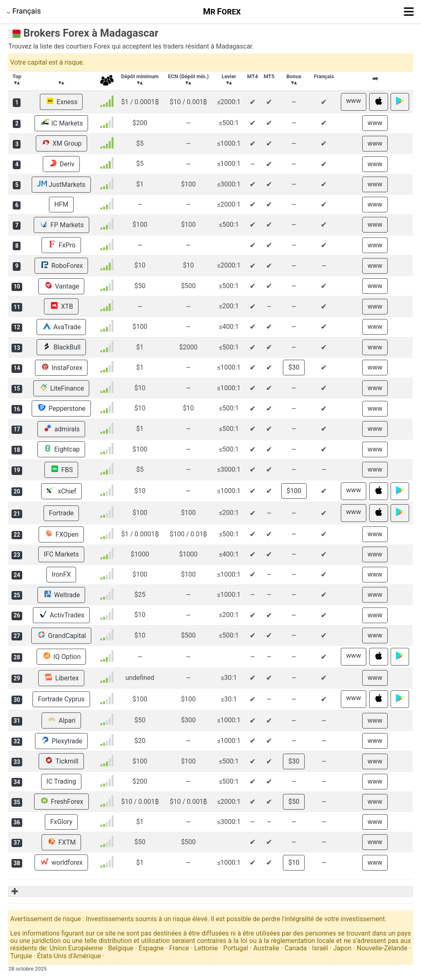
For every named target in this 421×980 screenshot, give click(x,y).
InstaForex (61, 368)
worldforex (61, 862)
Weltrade (61, 595)
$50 (294, 802)
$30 (294, 367)
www (354, 101)
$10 (294, 862)
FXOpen (61, 534)
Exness (61, 102)
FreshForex (61, 801)
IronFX (61, 574)
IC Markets (61, 123)
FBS (61, 470)
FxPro (61, 245)
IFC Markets (61, 554)
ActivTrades (61, 615)
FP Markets (61, 225)
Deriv (61, 164)
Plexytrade (61, 741)
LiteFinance (61, 388)
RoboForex (61, 265)
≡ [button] (409, 12)
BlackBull (61, 347)
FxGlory (61, 822)
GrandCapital (61, 635)
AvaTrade (61, 327)
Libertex (61, 678)
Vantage (61, 286)
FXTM (61, 842)
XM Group (61, 143)
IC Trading (61, 781)
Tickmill (61, 761)
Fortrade (61, 513)
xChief (61, 491)
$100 (294, 491)
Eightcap (61, 449)
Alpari (61, 720)
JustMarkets (61, 184)
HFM (61, 204)
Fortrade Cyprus (61, 699)
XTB (61, 306)
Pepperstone (61, 408)
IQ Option (61, 656)
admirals (61, 429)
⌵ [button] (24, 11)
